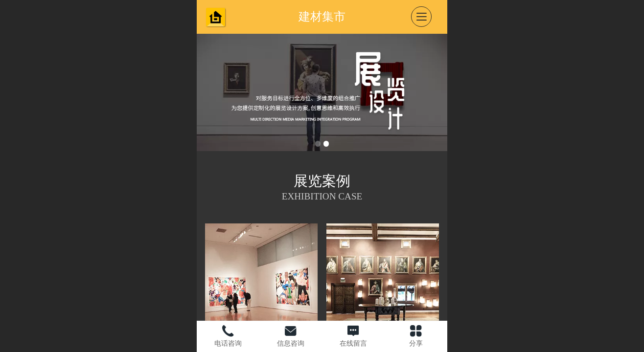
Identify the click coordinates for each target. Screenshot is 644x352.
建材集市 (322, 16)
